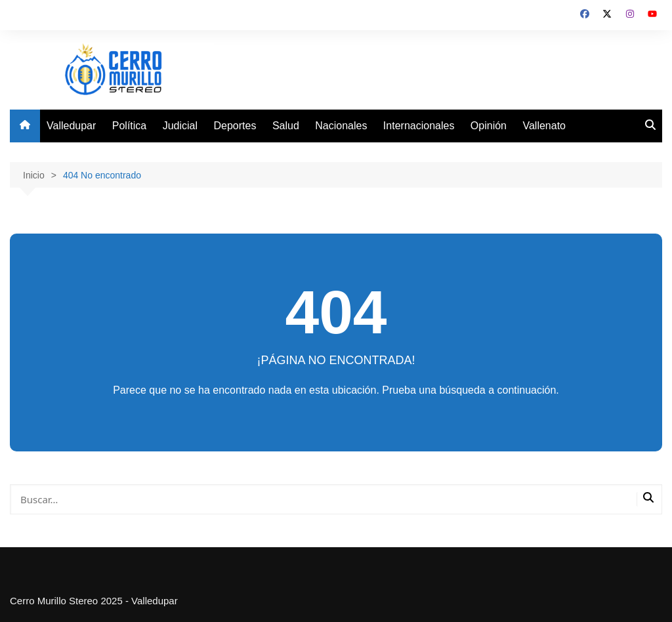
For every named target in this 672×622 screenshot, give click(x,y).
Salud (286, 126)
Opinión (489, 126)
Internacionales (419, 126)
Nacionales (341, 126)
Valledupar (71, 126)
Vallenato (544, 126)
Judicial (180, 126)
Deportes (235, 126)
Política (129, 126)
